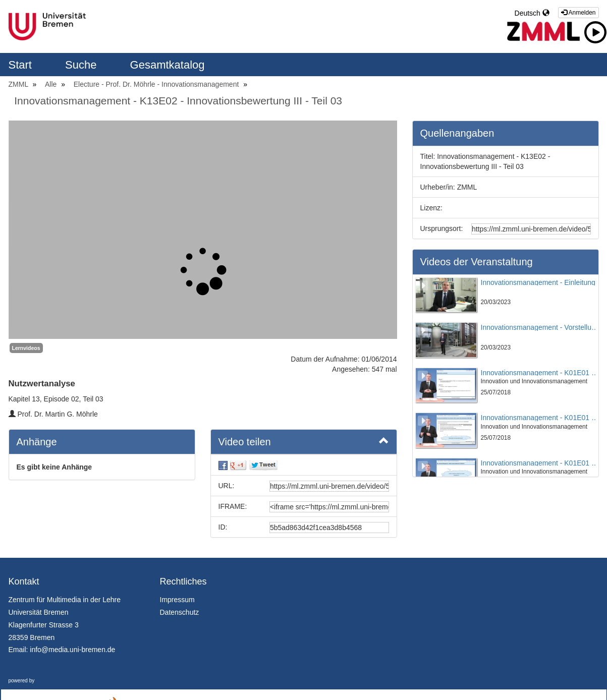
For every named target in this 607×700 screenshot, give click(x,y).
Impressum (177, 600)
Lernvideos (26, 348)
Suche (82, 65)
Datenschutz (180, 612)
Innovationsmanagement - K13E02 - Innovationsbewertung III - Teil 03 (178, 101)
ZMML (19, 84)
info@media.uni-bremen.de (72, 650)
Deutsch (532, 13)
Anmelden (578, 13)
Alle (52, 84)
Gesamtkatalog (168, 65)
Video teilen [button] (304, 441)
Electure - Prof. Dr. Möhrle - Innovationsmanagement (157, 84)
